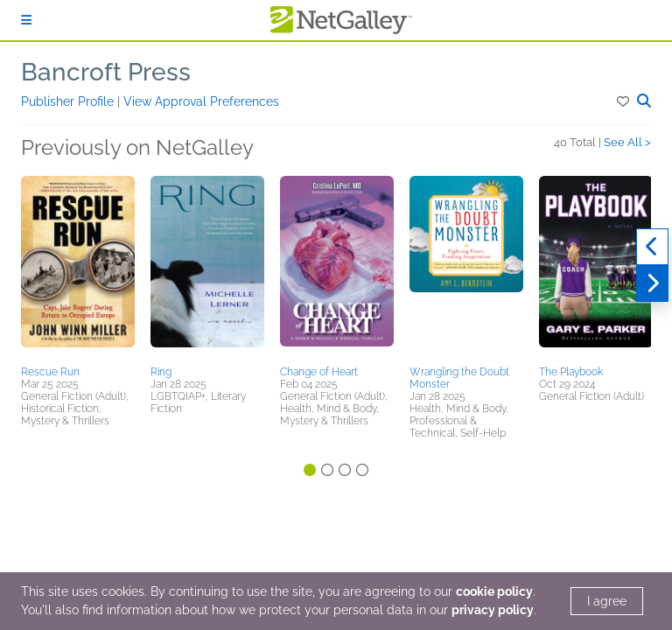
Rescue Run (50, 372)
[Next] (652, 283)
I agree (607, 601)
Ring (161, 372)
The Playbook (571, 372)
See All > (627, 142)
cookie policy (494, 591)
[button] (624, 101)
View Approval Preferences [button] (201, 101)
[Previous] (652, 247)
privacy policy (493, 610)
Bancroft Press (106, 72)
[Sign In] (26, 20)
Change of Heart (319, 372)
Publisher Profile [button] (69, 101)
